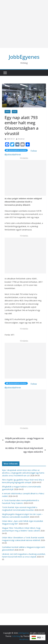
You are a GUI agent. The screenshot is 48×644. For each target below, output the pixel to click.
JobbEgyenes (24, 57)
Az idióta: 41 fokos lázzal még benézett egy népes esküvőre (26, 450)
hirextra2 (21, 139)
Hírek (8, 112)
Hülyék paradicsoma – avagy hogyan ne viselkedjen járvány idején (23, 440)
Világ (15, 112)
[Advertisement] (24, 24)
